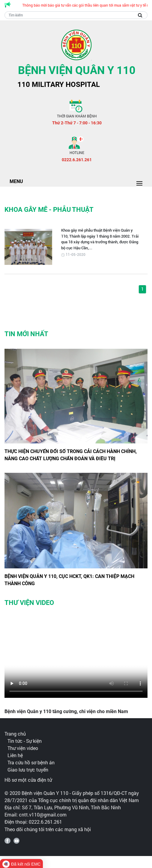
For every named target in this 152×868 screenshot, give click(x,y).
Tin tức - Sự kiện (25, 741)
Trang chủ (15, 734)
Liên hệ (15, 755)
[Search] (76, 15)
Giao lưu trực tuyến (28, 770)
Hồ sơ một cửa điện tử (28, 780)
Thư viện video (23, 748)
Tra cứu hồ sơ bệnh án (31, 762)
